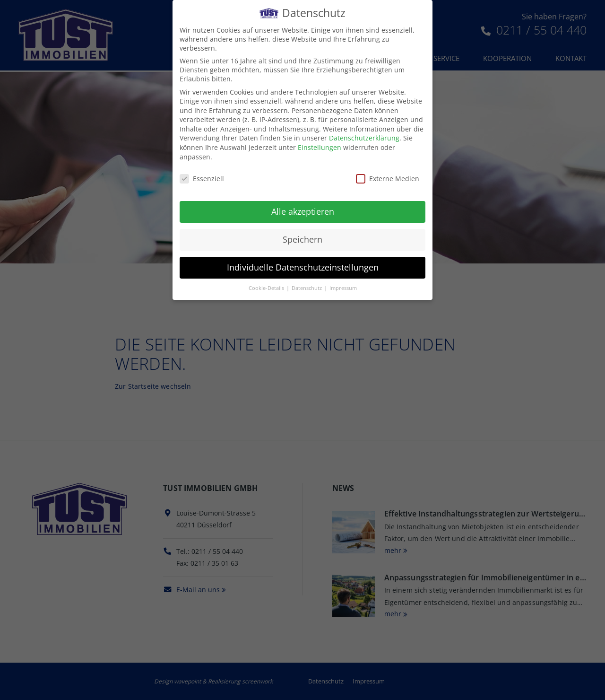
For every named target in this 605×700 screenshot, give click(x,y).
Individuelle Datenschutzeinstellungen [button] (303, 266)
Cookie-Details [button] (267, 287)
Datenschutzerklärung (364, 137)
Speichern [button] (302, 238)
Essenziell (202, 177)
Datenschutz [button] (307, 287)
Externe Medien (388, 177)
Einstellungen (320, 146)
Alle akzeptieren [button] (303, 210)
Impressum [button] (343, 287)
